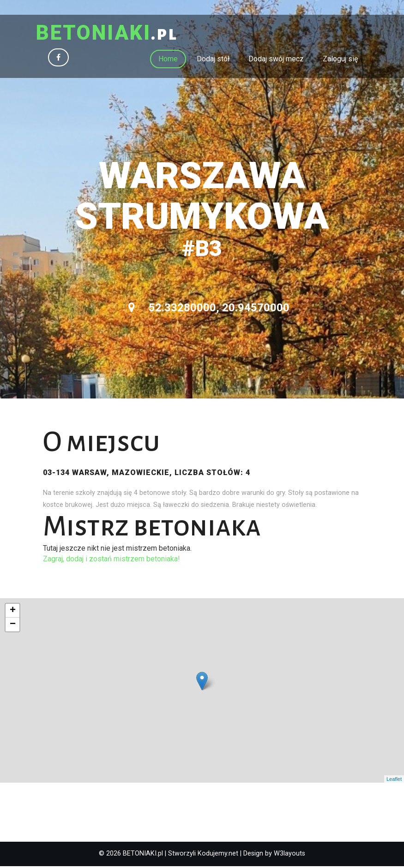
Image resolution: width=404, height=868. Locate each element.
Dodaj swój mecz (276, 60)
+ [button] (13, 612)
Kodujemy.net (218, 855)
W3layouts (289, 855)
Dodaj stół (213, 60)
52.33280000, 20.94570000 (209, 309)
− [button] (13, 626)
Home (168, 60)
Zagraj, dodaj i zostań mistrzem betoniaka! (112, 560)
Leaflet (394, 781)
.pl (113, 35)
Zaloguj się (340, 60)
